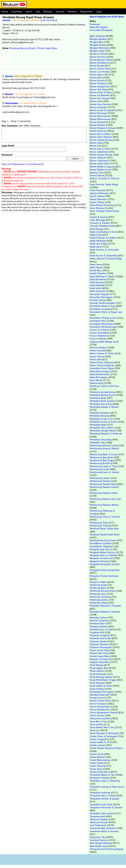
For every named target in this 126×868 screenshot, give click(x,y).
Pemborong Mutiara (100, 481)
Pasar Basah (96, 380)
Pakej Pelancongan (100, 371)
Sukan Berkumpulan (100, 760)
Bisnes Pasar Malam (100, 116)
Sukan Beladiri (97, 757)
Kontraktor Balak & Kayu (103, 306)
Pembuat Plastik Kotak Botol (105, 534)
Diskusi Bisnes (97, 175)
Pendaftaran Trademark (102, 546)
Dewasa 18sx (97, 172)
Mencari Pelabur (98, 347)
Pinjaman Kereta (98, 641)
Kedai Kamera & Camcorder (104, 250)
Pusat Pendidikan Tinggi (102, 680)
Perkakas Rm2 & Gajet (101, 629)
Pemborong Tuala (99, 523)
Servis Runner (97, 715)
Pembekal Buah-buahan (102, 401)
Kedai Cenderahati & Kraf (103, 232)
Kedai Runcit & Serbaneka (104, 255)
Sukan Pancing (98, 766)
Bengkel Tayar (97, 51)
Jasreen (6, 20)
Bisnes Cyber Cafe (99, 75)
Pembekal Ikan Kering (101, 404)
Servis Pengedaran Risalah (104, 712)
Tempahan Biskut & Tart (102, 775)
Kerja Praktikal (97, 285)
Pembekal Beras (98, 398)
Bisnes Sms (96, 146)
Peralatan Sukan (98, 617)
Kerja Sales (96, 288)
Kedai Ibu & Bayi (99, 244)
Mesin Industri (97, 356)
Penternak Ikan (98, 594)
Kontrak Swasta (98, 300)
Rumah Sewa (97, 698)
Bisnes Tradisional (99, 161)
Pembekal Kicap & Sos (102, 419)
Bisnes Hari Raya (98, 89)
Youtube (60, 11)
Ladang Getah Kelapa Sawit (104, 342)
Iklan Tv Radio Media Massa (104, 211)
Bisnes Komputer (99, 107)
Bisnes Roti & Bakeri (100, 134)
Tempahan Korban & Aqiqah (105, 799)
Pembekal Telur (98, 442)
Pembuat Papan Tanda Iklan (104, 528)
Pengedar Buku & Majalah (104, 555)
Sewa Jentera (97, 724)
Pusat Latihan (97, 671)
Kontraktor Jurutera (100, 309)
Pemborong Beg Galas (101, 457)
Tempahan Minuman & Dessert (106, 807)
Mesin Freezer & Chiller (102, 353)
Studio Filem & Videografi (103, 736)
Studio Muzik (97, 754)
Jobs (38, 11)
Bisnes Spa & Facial (100, 149)
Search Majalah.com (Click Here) (107, 17)
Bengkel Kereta (98, 45)
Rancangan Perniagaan (102, 692)
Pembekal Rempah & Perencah (106, 433)
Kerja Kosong (97, 282)
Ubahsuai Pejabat (99, 819)
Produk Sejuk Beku (47, 48)
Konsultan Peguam (100, 294)
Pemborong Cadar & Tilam (104, 466)
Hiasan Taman (97, 202)
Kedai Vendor (97, 267)
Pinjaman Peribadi (99, 644)
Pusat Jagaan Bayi (99, 668)
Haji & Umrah (97, 196)
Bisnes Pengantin (99, 122)
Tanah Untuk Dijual (100, 772)
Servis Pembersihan (100, 709)
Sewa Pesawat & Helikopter (104, 733)
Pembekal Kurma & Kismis (104, 422)
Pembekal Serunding (101, 439)
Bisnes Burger (97, 66)
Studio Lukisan (98, 745)
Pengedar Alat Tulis (100, 549)
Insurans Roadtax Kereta (103, 226)
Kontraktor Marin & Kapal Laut (106, 312)
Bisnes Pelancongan (100, 119)
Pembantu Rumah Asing (102, 392)
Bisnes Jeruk (96, 101)
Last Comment (49, 20)
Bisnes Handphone (100, 86)
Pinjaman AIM (97, 632)
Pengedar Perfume (99, 561)
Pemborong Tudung (100, 525)
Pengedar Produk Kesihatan (104, 576)
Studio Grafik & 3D (100, 742)
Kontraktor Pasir (98, 321)
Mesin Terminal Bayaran (102, 365)
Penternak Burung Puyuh (23, 48)
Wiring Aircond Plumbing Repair (106, 849)
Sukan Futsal (97, 763)
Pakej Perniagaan (99, 27)
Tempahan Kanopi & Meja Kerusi (107, 787)
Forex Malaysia (98, 190)
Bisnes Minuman (98, 113)
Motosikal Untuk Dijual (102, 368)
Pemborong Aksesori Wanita (104, 448)
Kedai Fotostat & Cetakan (103, 238)
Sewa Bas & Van (98, 721)
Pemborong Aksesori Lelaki (104, 445)
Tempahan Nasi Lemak (102, 813)
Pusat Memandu (98, 674)
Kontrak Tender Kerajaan (103, 303)
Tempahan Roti (98, 816)
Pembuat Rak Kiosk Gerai (103, 540)
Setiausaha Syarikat (100, 718)
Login (99, 11)
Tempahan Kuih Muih (101, 804)
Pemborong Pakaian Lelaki (104, 493)
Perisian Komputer (99, 620)
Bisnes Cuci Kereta (99, 72)
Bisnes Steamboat (99, 152)
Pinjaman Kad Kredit (101, 638)
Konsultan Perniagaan (101, 30)
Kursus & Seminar (99, 330)
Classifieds (17, 11)
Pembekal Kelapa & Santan (104, 407)
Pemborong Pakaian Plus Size (105, 499)
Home (5, 11)
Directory (48, 11)
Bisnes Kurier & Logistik (102, 110)
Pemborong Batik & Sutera (104, 454)
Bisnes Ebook (97, 80)
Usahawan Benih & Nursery (104, 831)
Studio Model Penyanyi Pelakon (106, 748)
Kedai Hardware (98, 241)
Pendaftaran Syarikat (101, 543)
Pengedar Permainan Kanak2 (105, 564)
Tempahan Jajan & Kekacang (105, 781)
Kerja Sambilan (98, 291)
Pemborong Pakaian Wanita (104, 505)
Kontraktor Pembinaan (101, 324)
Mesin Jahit (96, 359)
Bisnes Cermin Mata (100, 69)
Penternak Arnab (98, 585)
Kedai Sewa (96, 264)
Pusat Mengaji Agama (101, 677)
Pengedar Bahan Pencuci (103, 552)
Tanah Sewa (96, 769)
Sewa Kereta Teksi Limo (102, 727)
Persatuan (95, 24)
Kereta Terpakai (98, 273)
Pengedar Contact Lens (102, 558)
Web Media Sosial (99, 846)
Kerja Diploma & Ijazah (102, 276)
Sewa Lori (95, 730)
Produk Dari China (99, 653)
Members (72, 11)
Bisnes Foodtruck (99, 83)
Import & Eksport (99, 217)
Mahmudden (12, 103)
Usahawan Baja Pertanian (103, 828)
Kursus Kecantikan (99, 333)
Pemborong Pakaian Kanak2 (105, 487)
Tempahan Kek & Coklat (102, 795)
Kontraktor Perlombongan (103, 327)
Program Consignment (101, 659)
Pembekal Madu (98, 425)
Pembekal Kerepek (99, 413)
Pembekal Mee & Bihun (102, 428)
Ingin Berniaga (97, 220)
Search (29, 11)
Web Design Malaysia (101, 843)
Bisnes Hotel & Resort (101, 92)
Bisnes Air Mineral (99, 54)
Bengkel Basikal (98, 39)
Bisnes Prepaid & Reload (103, 128)
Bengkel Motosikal (100, 48)
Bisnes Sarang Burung (101, 140)
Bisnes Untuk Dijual (100, 163)
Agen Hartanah (98, 36)
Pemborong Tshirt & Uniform (105, 517)
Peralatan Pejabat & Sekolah (105, 612)
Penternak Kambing (100, 597)
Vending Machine (99, 840)
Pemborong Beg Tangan (102, 460)
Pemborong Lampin (100, 478)
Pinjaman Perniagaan (101, 647)
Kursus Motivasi (98, 339)
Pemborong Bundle (100, 463)
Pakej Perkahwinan (100, 374)
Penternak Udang (99, 603)
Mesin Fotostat (98, 350)
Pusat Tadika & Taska (101, 686)
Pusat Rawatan (98, 683)
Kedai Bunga (96, 229)
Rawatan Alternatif (99, 695)
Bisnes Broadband (99, 63)
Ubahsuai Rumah (99, 822)
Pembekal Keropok (100, 416)
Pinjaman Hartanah (100, 635)
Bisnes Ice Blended (100, 95)
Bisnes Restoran (98, 131)
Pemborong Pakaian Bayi (103, 484)
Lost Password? (36, 164)
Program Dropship (99, 662)
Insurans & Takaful (100, 223)
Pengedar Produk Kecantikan (105, 570)
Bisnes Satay (96, 143)
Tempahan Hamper (100, 778)
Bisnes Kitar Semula (100, 104)
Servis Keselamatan (100, 707)
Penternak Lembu (99, 600)
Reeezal (9, 94)
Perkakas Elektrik (99, 626)
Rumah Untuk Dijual (100, 701)
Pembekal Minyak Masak (103, 431)
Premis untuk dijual (100, 650)
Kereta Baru (96, 270)
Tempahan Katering (100, 793)
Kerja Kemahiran (98, 279)
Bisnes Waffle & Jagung (102, 167)
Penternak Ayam (98, 588)
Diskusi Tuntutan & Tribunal (104, 178)
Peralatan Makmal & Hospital (105, 606)
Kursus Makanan (99, 336)
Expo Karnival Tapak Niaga (104, 184)
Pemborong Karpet (100, 469)
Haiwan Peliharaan (100, 193)
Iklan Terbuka (97, 208)
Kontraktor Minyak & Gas (103, 318)
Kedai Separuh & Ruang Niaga (106, 258)
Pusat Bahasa (97, 665)
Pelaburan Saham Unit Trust (104, 386)
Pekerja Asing (97, 383)
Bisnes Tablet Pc (98, 158)
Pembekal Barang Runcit (103, 395)
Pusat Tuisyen (97, 689)
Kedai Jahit (95, 247)
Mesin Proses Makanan (102, 362)
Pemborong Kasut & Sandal (104, 472)
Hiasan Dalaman (98, 199)
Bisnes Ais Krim (98, 57)
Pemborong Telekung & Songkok (102, 512)
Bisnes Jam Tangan (100, 98)
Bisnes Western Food (101, 169)
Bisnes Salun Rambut (101, 137)
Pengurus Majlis (98, 582)
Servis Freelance (98, 704)
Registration (87, 11)
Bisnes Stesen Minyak (101, 155)
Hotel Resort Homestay (102, 205)
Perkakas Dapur (98, 623)
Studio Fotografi (98, 739)
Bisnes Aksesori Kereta (101, 60)
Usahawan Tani (98, 837)
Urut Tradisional (98, 825)
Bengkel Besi (97, 42)
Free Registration (16, 164)
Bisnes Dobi (96, 77)
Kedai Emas (96, 235)
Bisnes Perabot (97, 125)
